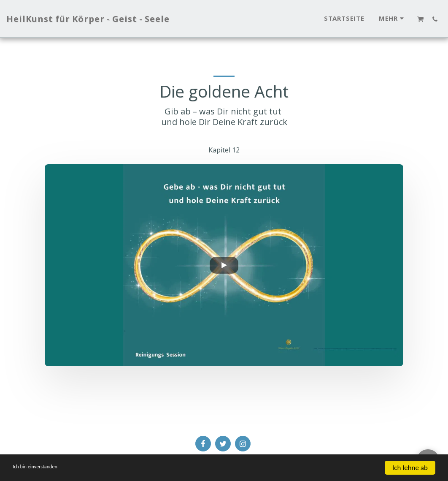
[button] (421, 19)
